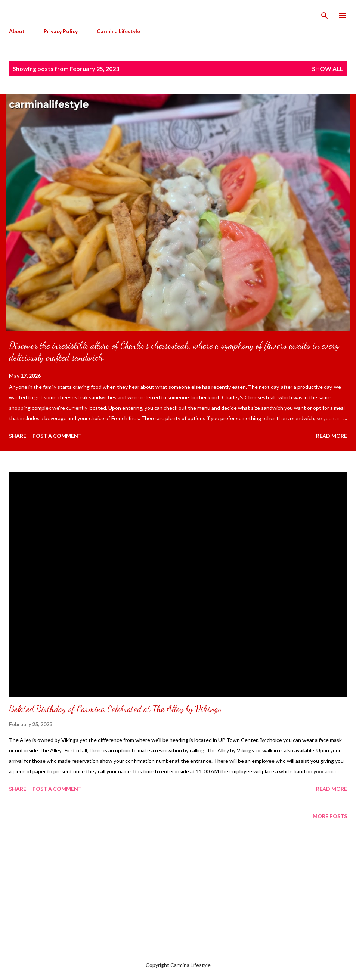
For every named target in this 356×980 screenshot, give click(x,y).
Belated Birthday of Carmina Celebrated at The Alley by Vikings (115, 709)
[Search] (325, 13)
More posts (330, 816)
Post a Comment (57, 436)
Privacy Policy (61, 31)
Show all (328, 68)
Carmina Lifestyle (118, 31)
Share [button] (18, 436)
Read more (332, 436)
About (17, 31)
